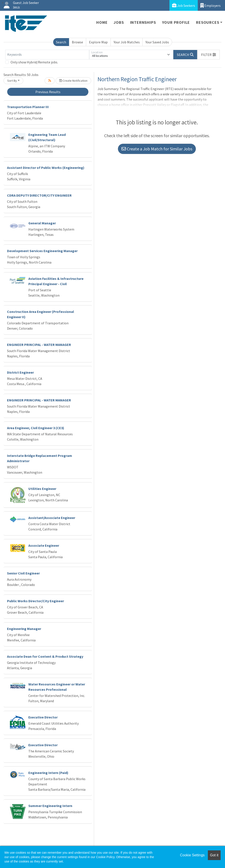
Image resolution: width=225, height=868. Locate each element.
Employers (210, 5)
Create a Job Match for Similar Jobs (157, 149)
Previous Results (48, 92)
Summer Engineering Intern (50, 806)
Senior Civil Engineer (23, 573)
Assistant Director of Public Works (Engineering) (46, 168)
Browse (77, 42)
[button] (209, 55)
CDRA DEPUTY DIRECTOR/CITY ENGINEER (39, 195)
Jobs (119, 22)
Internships (143, 22)
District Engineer (20, 372)
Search (61, 42)
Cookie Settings (192, 855)
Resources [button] (208, 22)
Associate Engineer (44, 545)
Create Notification (73, 81)
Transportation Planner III (28, 107)
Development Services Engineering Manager (42, 251)
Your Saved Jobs (157, 42)
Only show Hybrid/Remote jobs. (34, 62)
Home (102, 22)
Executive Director (43, 717)
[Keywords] (47, 55)
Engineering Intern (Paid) (48, 773)
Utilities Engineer (42, 489)
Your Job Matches (127, 42)
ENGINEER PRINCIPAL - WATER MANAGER (39, 345)
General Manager (42, 223)
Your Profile (176, 22)
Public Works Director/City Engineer (35, 601)
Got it (214, 855)
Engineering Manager (24, 629)
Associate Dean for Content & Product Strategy (45, 656)
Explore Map (98, 42)
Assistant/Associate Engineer (52, 518)
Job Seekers (184, 5)
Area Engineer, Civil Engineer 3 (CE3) (36, 428)
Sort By (12, 81)
